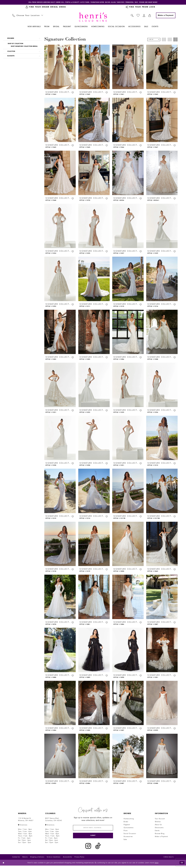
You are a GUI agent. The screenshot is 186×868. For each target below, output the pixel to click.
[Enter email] (93, 829)
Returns (25, 859)
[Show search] (132, 16)
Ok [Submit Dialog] (182, 865)
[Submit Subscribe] (93, 838)
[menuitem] (28, 16)
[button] (144, 16)
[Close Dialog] (4, 865)
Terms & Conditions (54, 859)
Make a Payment (161, 837)
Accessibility (67, 859)
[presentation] (60, 67)
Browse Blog (160, 834)
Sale (125, 840)
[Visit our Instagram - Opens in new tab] (88, 848)
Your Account (160, 820)
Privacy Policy (79, 859)
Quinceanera (129, 828)
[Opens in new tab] (23, 826)
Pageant (127, 826)
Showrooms (159, 828)
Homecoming (129, 820)
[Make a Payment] (166, 16)
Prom (126, 831)
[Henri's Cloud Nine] (93, 18)
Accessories (128, 837)
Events (157, 831)
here (157, 865)
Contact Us (16, 859)
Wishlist (158, 823)
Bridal (126, 823)
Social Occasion (130, 834)
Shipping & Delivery (37, 859)
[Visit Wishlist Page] (138, 16)
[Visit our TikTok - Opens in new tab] (98, 848)
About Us (158, 826)
